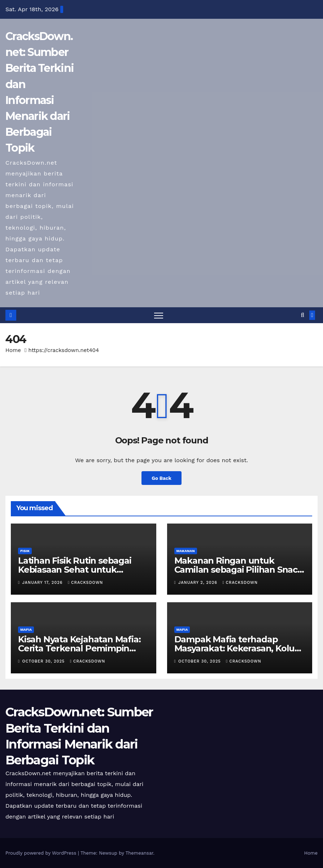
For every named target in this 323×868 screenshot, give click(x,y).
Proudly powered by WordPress (42, 853)
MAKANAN (186, 551)
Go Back (161, 478)
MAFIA (26, 630)
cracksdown (86, 583)
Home (13, 351)
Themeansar (139, 853)
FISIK (25, 551)
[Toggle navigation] (159, 315)
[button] (303, 315)
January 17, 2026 (43, 583)
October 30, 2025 (44, 662)
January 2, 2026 (198, 583)
